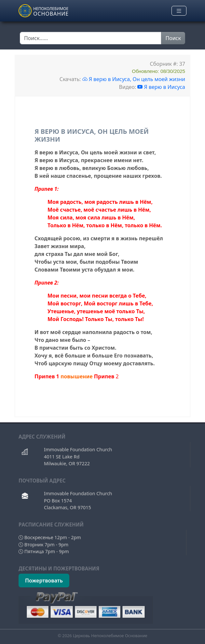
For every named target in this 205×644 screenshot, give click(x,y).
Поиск (173, 38)
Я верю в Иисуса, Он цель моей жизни (134, 79)
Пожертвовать (44, 581)
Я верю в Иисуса (161, 87)
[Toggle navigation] (179, 11)
